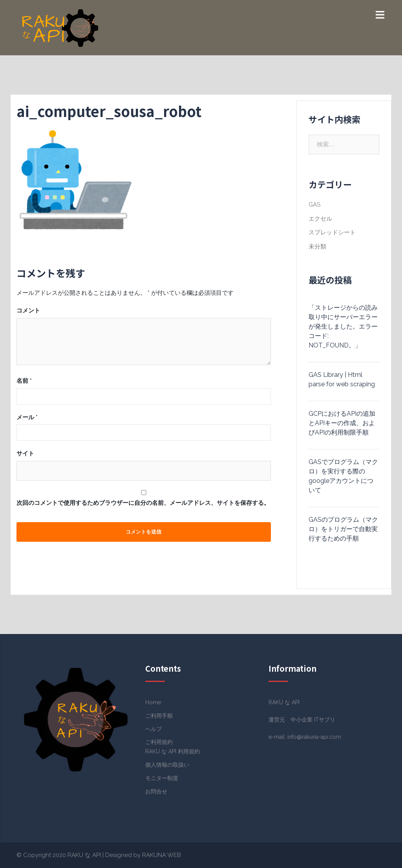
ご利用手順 (159, 716)
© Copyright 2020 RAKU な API (59, 855)
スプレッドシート (332, 232)
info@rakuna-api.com (314, 737)
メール (27, 417)
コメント (28, 311)
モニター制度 (162, 778)
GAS (314, 205)
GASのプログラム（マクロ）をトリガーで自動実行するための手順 (343, 529)
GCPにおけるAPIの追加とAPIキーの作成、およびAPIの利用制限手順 (342, 423)
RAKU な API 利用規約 (173, 751)
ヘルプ (153, 729)
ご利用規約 (159, 742)
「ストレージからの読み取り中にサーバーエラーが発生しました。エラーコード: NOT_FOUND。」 (343, 326)
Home (153, 702)
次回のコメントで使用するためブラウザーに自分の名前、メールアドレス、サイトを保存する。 (143, 503)
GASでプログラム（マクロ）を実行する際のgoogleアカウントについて (343, 476)
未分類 (317, 247)
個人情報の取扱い (167, 765)
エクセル (320, 219)
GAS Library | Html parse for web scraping (342, 379)
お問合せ (156, 791)
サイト (25, 453)
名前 (24, 381)
